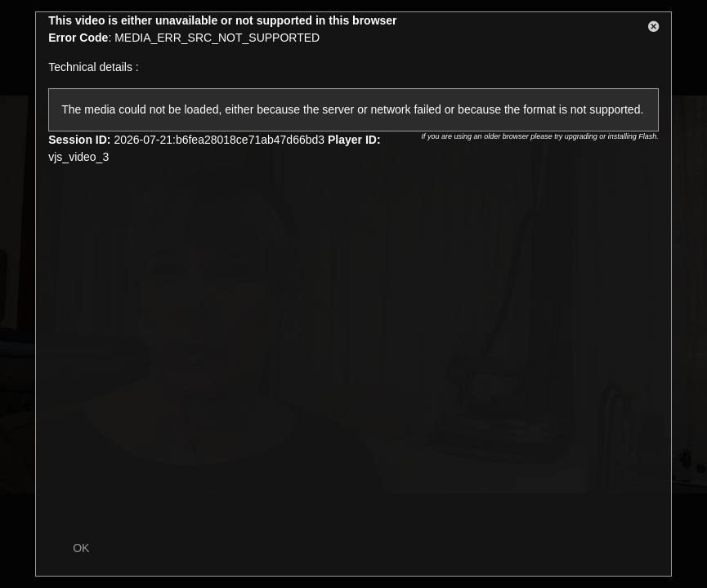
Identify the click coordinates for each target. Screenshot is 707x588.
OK (81, 548)
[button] (654, 29)
